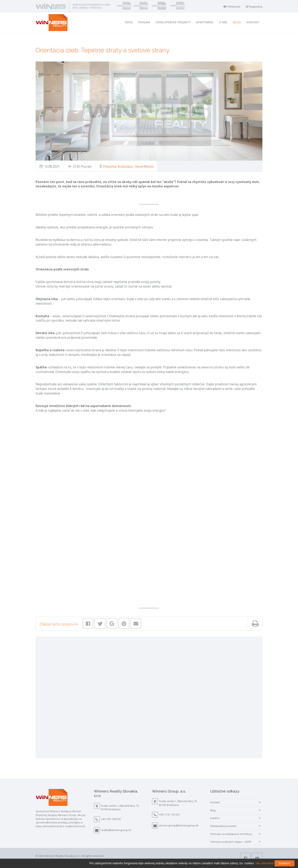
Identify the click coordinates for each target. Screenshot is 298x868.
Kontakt (253, 22)
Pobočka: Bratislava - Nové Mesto (128, 166)
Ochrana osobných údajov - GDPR (231, 842)
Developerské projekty (173, 22)
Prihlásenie (232, 7)
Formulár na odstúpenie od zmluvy (231, 834)
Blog (237, 22)
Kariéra (215, 818)
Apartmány (205, 22)
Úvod (129, 22)
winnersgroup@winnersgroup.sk (179, 825)
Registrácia (254, 7)
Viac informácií (264, 863)
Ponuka (144, 22)
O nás (223, 22)
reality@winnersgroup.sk (116, 830)
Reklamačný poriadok (223, 826)
